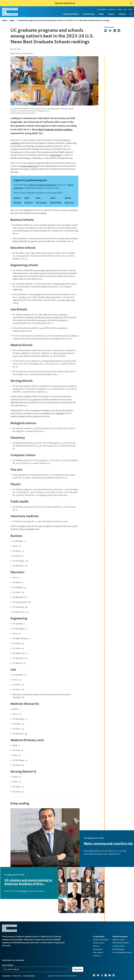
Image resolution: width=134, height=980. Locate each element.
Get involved (98, 949)
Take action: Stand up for (65, 3)
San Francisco (41, 202)
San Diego (29, 202)
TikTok (106, 975)
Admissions (112, 9)
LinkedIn (113, 975)
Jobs (125, 9)
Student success (89, 14)
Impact (101, 14)
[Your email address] (36, 969)
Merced (68, 198)
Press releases (98, 952)
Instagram (102, 975)
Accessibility (6, 976)
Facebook (94, 975)
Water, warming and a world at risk (108, 843)
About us (111, 14)
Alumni (120, 9)
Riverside (17, 202)
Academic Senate (119, 946)
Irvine (38, 198)
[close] (131, 3)
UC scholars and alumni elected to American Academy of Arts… (28, 882)
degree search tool (29, 166)
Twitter (98, 975)
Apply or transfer (119, 940)
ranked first (55, 155)
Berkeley (17, 198)
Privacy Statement (29, 976)
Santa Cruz (69, 202)
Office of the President (121, 943)
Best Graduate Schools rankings (56, 129)
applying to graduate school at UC (43, 185)
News (130, 9)
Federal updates (102, 9)
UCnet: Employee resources (122, 952)
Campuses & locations (71, 14)
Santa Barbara (56, 202)
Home (5, 20)
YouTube (110, 975)
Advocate (122, 14)
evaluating (15, 143)
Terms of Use (17, 976)
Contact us (97, 956)
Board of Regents (119, 949)
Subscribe (78, 969)
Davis (27, 198)
